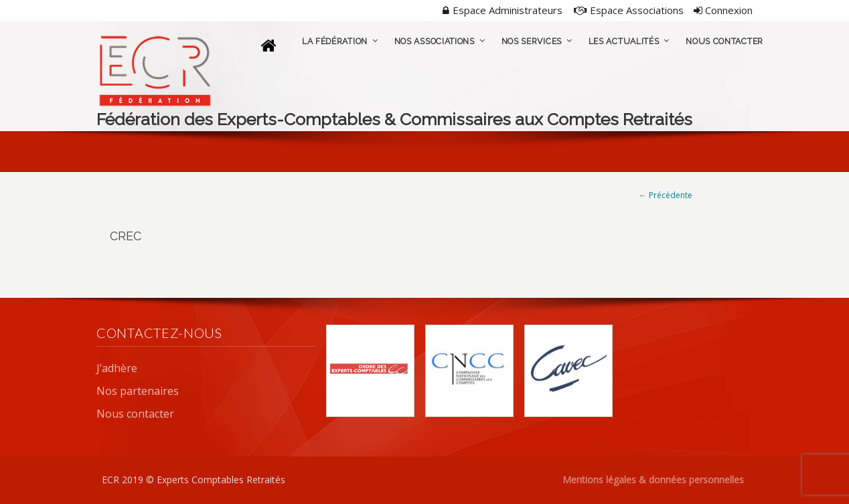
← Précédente (666, 195)
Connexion (723, 10)
